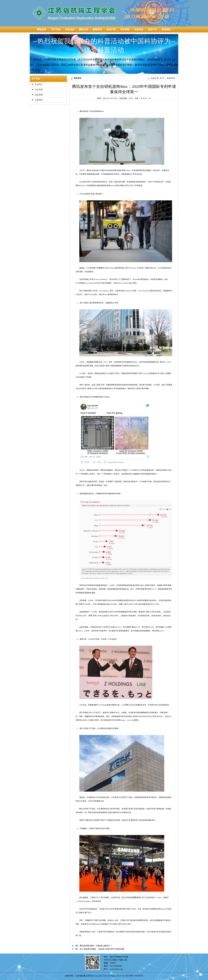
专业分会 (139, 29)
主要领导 (39, 100)
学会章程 (39, 90)
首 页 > (163, 78)
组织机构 (39, 95)
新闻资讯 (97, 29)
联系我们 (166, 29)
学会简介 (39, 84)
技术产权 (111, 29)
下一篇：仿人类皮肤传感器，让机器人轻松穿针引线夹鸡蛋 (98, 949)
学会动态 (70, 29)
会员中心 (152, 29)
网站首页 (42, 29)
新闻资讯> (171, 78)
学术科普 (125, 29)
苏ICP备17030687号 (134, 976)
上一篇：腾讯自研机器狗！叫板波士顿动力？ (92, 946)
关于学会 (56, 29)
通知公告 (84, 29)
